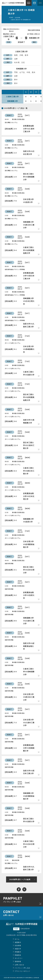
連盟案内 (18, 942)
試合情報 (18, 946)
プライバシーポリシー (23, 971)
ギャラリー (19, 958)
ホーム (17, 939)
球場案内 (18, 952)
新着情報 (18, 962)
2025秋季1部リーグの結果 (20, 879)
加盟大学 (18, 949)
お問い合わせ (19, 965)
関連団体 (18, 955)
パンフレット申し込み (23, 968)
